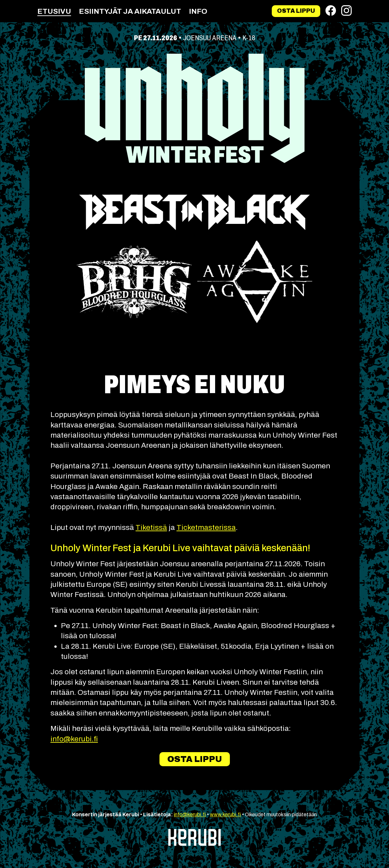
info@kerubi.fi (74, 739)
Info (198, 11)
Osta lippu (296, 11)
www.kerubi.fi (225, 814)
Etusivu (54, 11)
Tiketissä (151, 527)
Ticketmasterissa (206, 527)
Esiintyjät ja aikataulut (130, 11)
